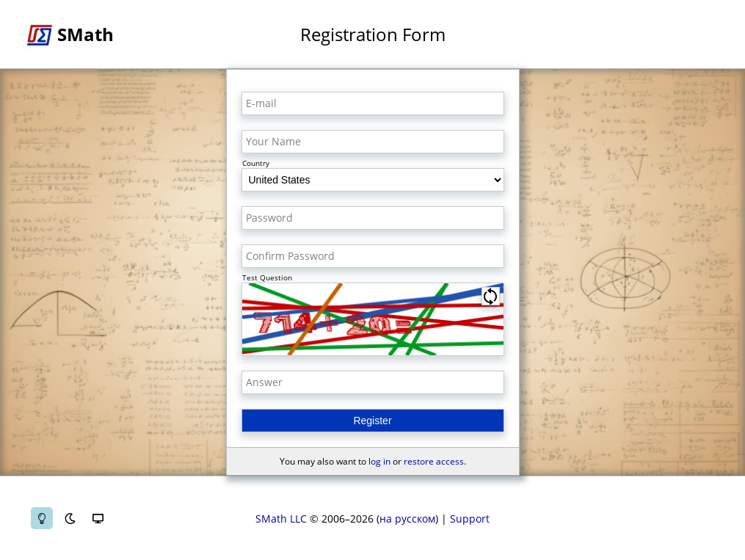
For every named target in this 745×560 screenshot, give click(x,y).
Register (372, 421)
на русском (407, 519)
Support (470, 519)
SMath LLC (281, 519)
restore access (434, 461)
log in (379, 461)
